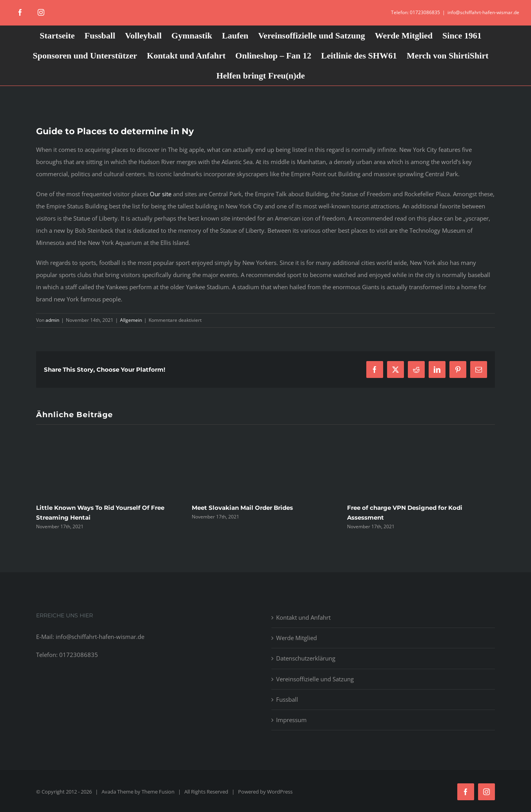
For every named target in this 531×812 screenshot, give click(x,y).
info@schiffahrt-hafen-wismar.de (483, 12)
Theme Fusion (158, 792)
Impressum (291, 720)
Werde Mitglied (296, 638)
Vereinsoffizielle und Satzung (315, 679)
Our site (161, 194)
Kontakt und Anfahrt (303, 617)
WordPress (280, 792)
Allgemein (131, 320)
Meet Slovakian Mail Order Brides (242, 508)
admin (52, 320)
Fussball (287, 699)
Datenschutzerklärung (306, 658)
